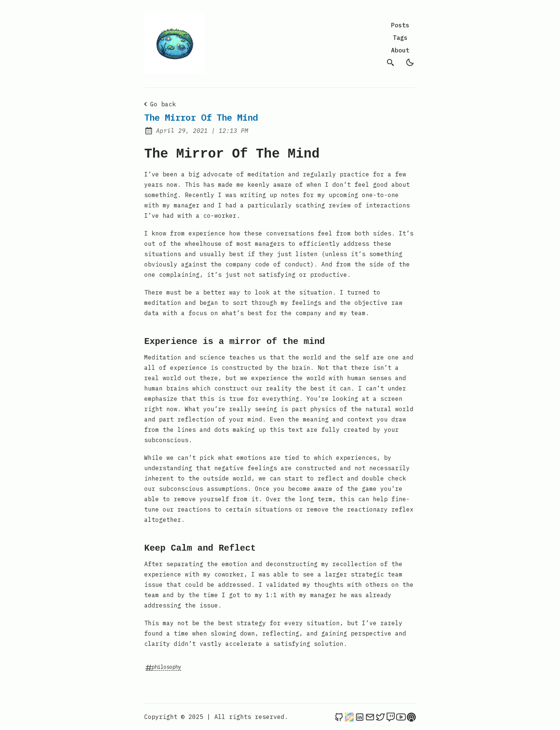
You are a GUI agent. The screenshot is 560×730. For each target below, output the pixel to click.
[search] (391, 62)
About (400, 50)
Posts (400, 25)
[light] (410, 62)
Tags (400, 38)
